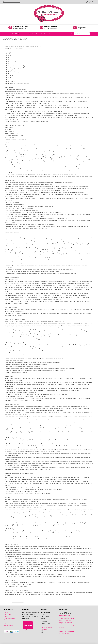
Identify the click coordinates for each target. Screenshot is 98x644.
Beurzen (58, 34)
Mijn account (84, 2)
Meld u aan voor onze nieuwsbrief (12, 2)
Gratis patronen (25, 34)
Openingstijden (7, 614)
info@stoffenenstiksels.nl (47, 627)
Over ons (6, 613)
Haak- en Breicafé (49, 34)
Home (8, 34)
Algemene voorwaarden (18, 602)
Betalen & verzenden (9, 624)
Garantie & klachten (8, 625)
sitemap (54, 641)
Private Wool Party (37, 34)
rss (57, 641)
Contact (6, 616)
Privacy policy (7, 620)
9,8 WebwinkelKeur (64, 615)
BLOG (71, 34)
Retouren (6, 622)
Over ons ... (65, 34)
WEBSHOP (15, 34)
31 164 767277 (45, 629)
